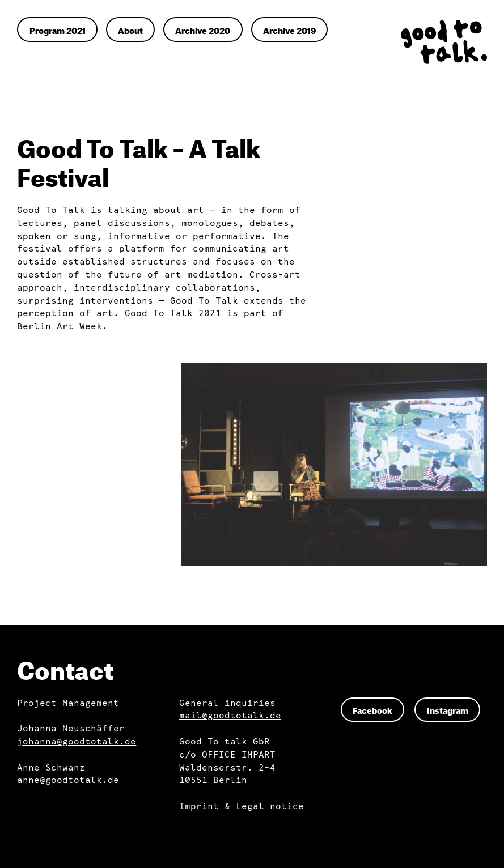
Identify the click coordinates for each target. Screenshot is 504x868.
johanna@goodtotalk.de (77, 742)
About (130, 29)
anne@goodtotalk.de (68, 780)
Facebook (372, 709)
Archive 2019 (289, 29)
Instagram (448, 709)
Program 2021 (58, 29)
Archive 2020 (203, 29)
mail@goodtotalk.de (230, 716)
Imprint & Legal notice (242, 807)
